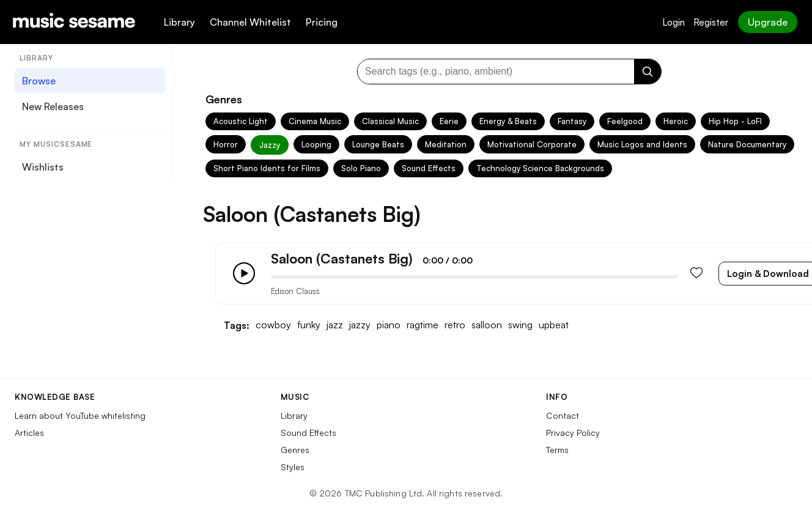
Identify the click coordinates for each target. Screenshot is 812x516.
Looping (316, 144)
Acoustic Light (241, 121)
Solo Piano (361, 168)
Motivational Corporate (532, 144)
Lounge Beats (378, 144)
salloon (487, 325)
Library (179, 22)
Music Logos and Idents (642, 144)
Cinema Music (315, 121)
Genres (295, 450)
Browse (39, 81)
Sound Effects (429, 168)
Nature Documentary (747, 144)
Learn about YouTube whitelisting (80, 415)
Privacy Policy (573, 433)
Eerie (449, 121)
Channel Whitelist (250, 22)
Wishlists (43, 167)
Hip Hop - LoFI (735, 121)
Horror (226, 144)
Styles (293, 467)
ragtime (423, 325)
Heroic (676, 121)
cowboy (273, 325)
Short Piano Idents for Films (267, 168)
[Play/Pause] (244, 273)
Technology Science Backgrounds (540, 168)
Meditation (446, 144)
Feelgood (625, 121)
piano (389, 325)
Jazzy (270, 145)
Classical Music (390, 121)
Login (674, 22)
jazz (335, 325)
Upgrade (768, 22)
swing (520, 325)
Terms (557, 450)
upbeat (554, 325)
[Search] (648, 72)
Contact (563, 415)
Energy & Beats (508, 121)
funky (309, 325)
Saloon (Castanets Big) (342, 258)
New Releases (53, 106)
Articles (29, 433)
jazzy (360, 325)
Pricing (322, 22)
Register (711, 22)
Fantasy (572, 121)
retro (455, 325)
